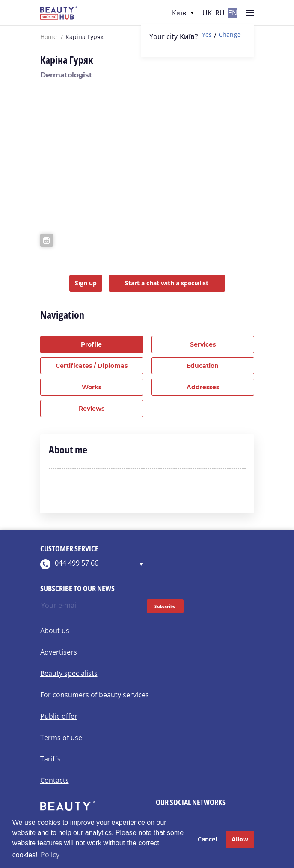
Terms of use (61, 738)
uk (207, 13)
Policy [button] (50, 855)
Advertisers (59, 652)
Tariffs (50, 759)
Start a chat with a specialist (167, 283)
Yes (207, 35)
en (233, 13)
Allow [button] (240, 839)
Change (230, 35)
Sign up (86, 283)
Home (49, 37)
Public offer (59, 716)
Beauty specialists (69, 673)
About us (55, 631)
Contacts (55, 780)
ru (220, 13)
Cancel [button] (207, 839)
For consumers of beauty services (95, 695)
